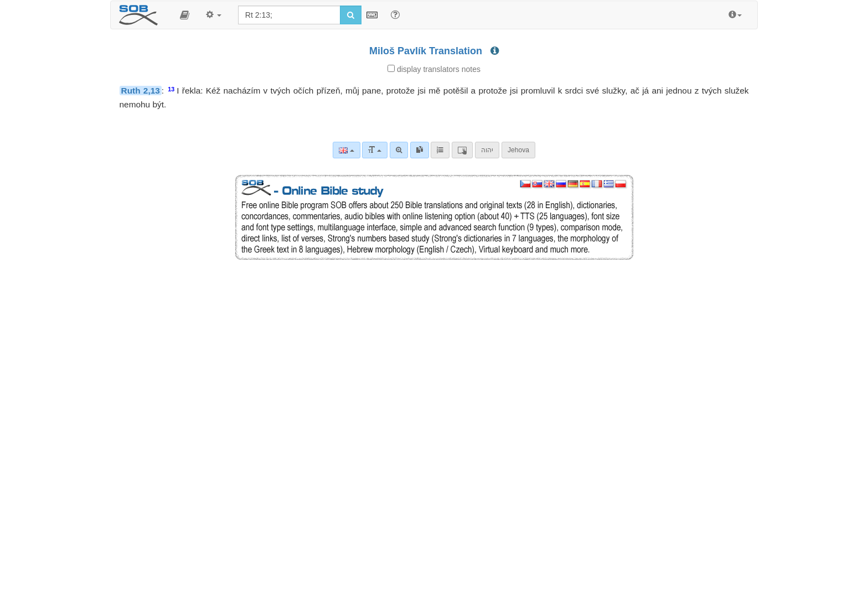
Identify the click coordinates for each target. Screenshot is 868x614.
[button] (185, 15)
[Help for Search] (395, 14)
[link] (420, 150)
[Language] (346, 150)
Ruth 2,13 (141, 91)
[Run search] (351, 15)
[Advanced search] (399, 150)
